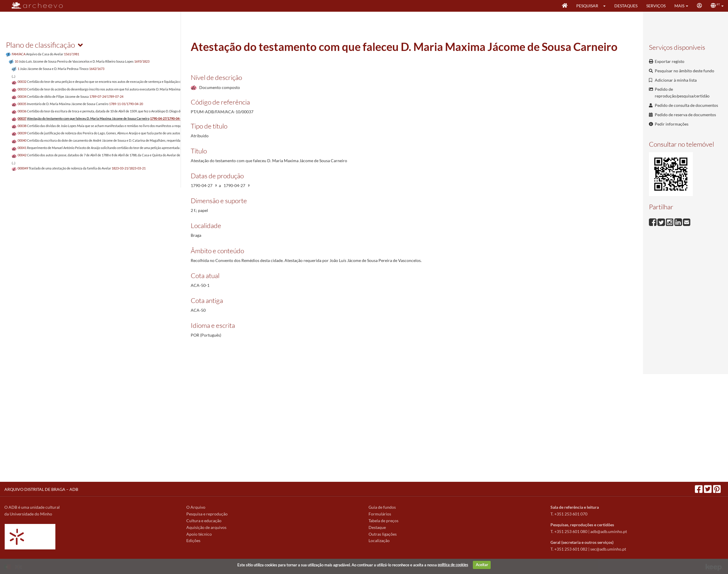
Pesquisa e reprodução (207, 514)
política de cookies (453, 565)
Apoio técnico (199, 534)
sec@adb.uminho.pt (608, 549)
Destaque (377, 527)
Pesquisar (587, 6)
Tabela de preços (383, 521)
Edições (193, 540)
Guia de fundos (382, 507)
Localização (379, 540)
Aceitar (482, 565)
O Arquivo (196, 507)
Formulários (380, 514)
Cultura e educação (204, 521)
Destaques (626, 6)
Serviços (656, 6)
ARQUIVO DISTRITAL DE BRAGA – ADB (41, 489)
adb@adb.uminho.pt (609, 531)
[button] (606, 6)
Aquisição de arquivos (206, 527)
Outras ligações (383, 534)
